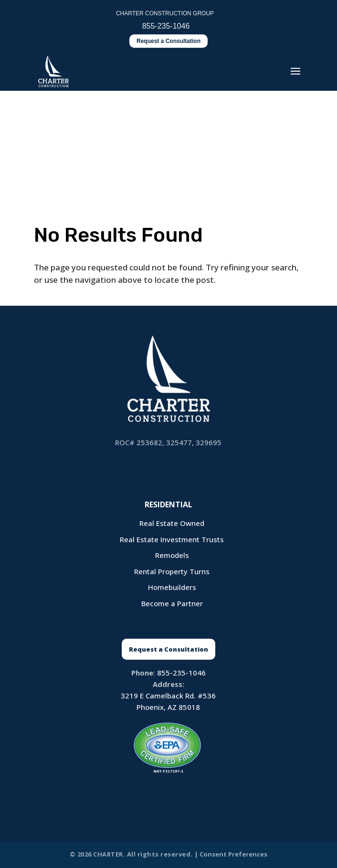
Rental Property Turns (172, 571)
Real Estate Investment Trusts (172, 539)
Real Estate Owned (172, 523)
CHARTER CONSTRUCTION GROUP (165, 13)
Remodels (172, 555)
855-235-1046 (181, 673)
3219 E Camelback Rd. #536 (168, 696)
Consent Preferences (233, 854)
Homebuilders (172, 587)
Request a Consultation (168, 41)
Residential (168, 504)
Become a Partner (172, 603)
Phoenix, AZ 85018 (168, 707)
